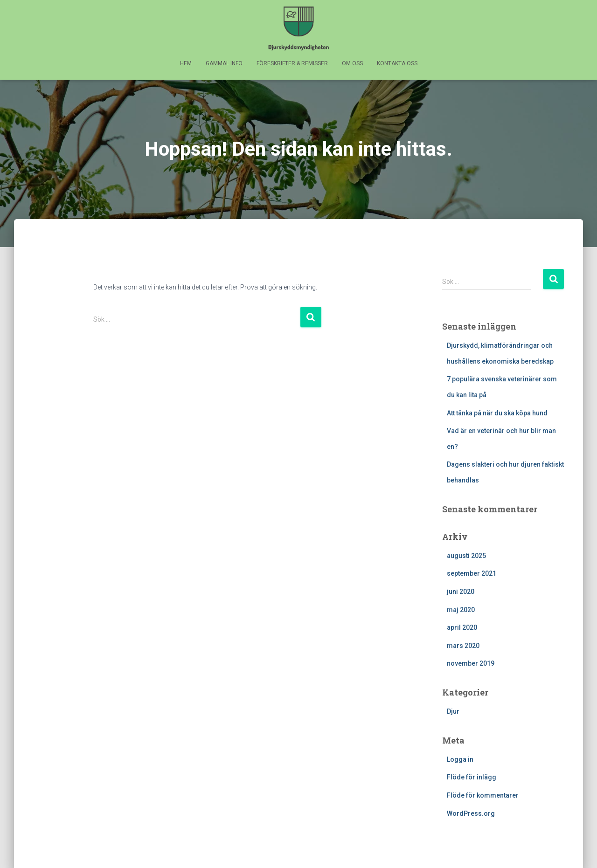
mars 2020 (463, 646)
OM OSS (352, 63)
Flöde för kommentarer (483, 795)
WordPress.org (471, 813)
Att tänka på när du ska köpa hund (497, 413)
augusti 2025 (466, 556)
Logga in (460, 759)
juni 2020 (461, 592)
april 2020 (462, 627)
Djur (453, 711)
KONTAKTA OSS (397, 63)
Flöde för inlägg (472, 777)
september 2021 (472, 573)
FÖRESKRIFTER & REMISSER (292, 63)
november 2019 (471, 663)
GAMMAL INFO (224, 63)
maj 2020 (461, 610)
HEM (186, 63)
